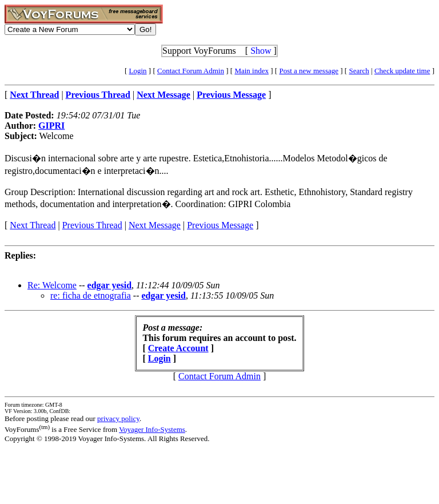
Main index (252, 71)
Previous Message (220, 225)
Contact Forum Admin (191, 71)
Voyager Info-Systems (152, 429)
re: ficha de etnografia (91, 295)
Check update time (402, 71)
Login (138, 71)
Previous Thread (92, 225)
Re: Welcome (52, 285)
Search (359, 71)
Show (261, 51)
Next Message (155, 225)
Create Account (178, 348)
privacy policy (118, 418)
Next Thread (33, 225)
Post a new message (309, 71)
